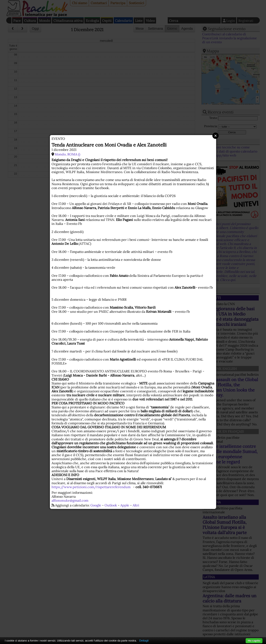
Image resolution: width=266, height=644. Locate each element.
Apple (125, 505)
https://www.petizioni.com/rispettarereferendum (91, 487)
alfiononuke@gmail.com (70, 500)
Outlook (111, 505)
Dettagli (144, 641)
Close (216, 136)
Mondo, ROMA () (67, 154)
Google (96, 505)
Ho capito (254, 641)
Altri (136, 505)
